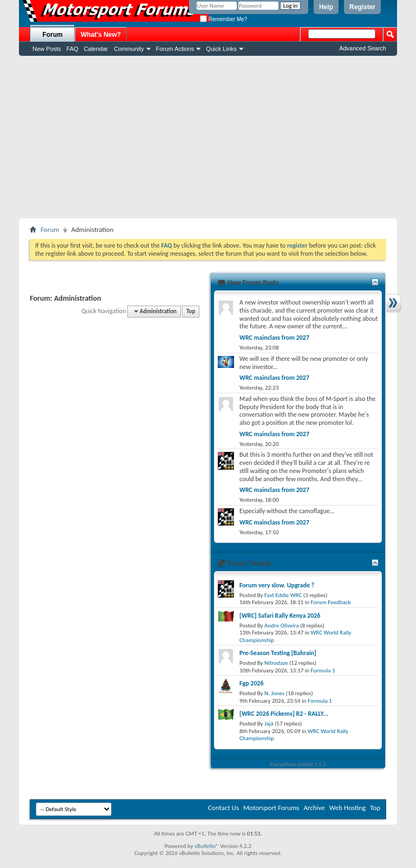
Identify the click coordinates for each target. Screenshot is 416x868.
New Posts (47, 49)
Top (191, 311)
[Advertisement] (208, 137)
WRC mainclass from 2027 (274, 338)
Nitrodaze (276, 663)
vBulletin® (207, 846)
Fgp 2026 (252, 683)
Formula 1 (323, 671)
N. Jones (274, 693)
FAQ (73, 49)
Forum (52, 35)
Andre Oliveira (282, 626)
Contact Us (223, 808)
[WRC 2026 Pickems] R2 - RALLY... (284, 714)
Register (362, 7)
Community (129, 49)
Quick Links (221, 49)
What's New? (101, 35)
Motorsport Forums (271, 808)
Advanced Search (363, 48)
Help (326, 7)
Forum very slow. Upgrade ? (277, 585)
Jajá (269, 724)
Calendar (96, 49)
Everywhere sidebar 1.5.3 (298, 764)
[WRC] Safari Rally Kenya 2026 (280, 616)
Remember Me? (223, 19)
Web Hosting (347, 808)
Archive (314, 808)
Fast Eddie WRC (283, 595)
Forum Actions (175, 49)
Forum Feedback (331, 602)
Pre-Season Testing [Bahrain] (278, 653)
